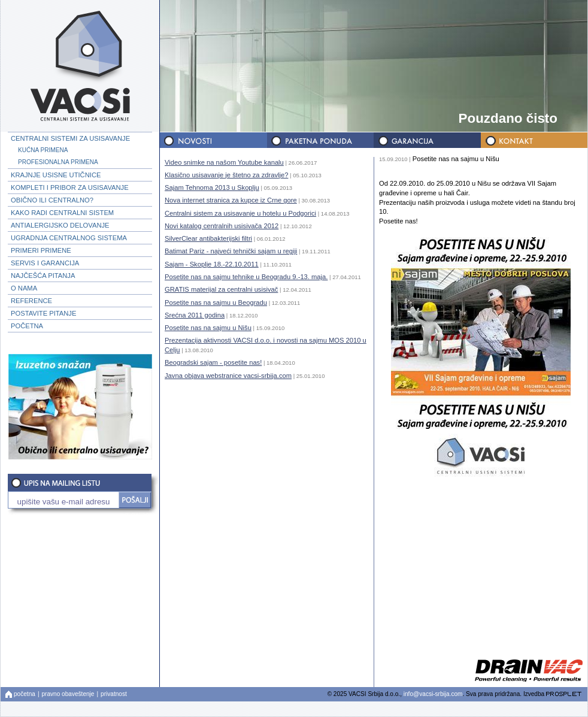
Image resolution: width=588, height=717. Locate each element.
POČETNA (27, 326)
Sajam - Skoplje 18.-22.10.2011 (212, 264)
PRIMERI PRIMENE (41, 250)
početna (25, 694)
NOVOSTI (213, 140)
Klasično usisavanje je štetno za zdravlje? (226, 175)
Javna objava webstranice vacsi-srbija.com (228, 376)
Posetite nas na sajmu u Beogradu (216, 302)
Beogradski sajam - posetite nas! (213, 362)
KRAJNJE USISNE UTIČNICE (56, 175)
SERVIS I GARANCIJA (45, 263)
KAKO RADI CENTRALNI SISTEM (62, 213)
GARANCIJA (426, 140)
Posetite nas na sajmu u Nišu (208, 328)
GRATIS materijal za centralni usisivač (221, 289)
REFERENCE (31, 301)
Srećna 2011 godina (195, 315)
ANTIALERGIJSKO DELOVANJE (60, 225)
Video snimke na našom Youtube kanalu (224, 162)
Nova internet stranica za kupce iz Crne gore (231, 200)
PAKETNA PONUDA (320, 140)
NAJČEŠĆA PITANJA (43, 276)
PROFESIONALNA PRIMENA (58, 162)
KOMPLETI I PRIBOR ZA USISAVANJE (70, 187)
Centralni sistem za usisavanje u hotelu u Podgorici (240, 213)
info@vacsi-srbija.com (433, 694)
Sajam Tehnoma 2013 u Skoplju (212, 187)
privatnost (114, 694)
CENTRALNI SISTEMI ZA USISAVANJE (70, 138)
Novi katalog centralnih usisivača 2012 (222, 226)
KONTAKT (533, 140)
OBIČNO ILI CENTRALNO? (52, 200)
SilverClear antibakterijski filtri (208, 238)
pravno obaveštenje (68, 694)
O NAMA (24, 288)
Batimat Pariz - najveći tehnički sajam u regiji (231, 251)
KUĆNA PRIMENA (43, 150)
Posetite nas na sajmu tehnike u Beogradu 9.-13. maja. (246, 277)
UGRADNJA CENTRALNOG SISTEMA (69, 238)
